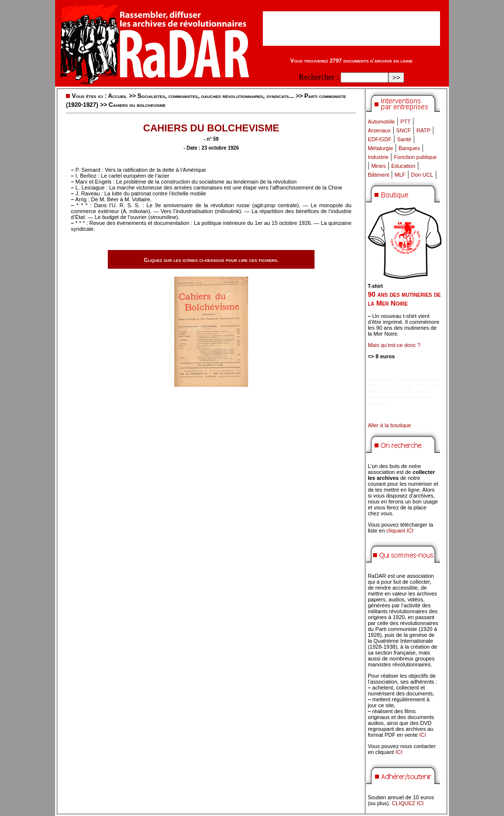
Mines (378, 166)
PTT (405, 122)
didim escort (382, 379)
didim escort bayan (390, 385)
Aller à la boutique (389, 425)
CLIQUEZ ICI (408, 803)
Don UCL (422, 175)
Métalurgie (380, 148)
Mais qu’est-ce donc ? (394, 345)
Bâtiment (378, 175)
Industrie (378, 157)
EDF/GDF (379, 139)
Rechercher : (319, 77)
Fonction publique (416, 157)
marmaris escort (420, 379)
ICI (423, 735)
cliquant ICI (400, 531)
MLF (400, 175)
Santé (404, 139)
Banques (409, 148)
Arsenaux (379, 130)
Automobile (381, 122)
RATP (424, 130)
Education (403, 166)
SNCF (404, 130)
